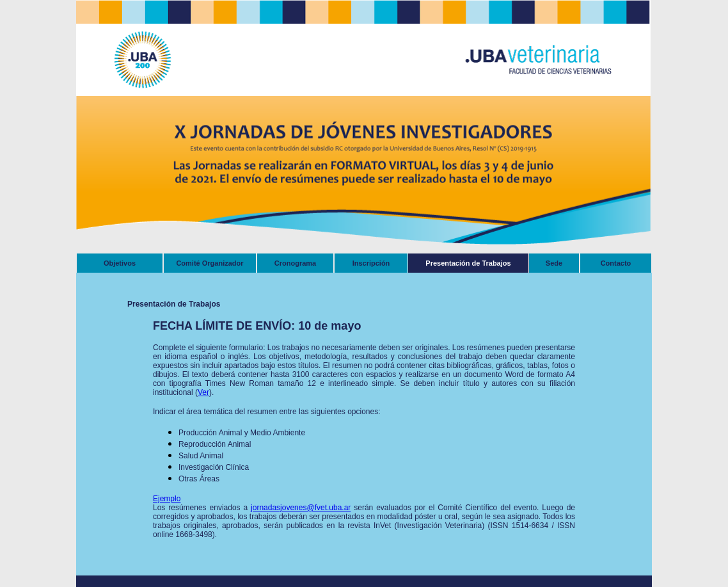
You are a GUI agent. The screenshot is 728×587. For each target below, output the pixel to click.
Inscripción (371, 263)
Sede (554, 263)
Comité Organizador (210, 263)
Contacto (616, 263)
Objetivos (120, 263)
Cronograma (295, 263)
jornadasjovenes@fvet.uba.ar (301, 508)
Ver (203, 392)
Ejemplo (167, 499)
